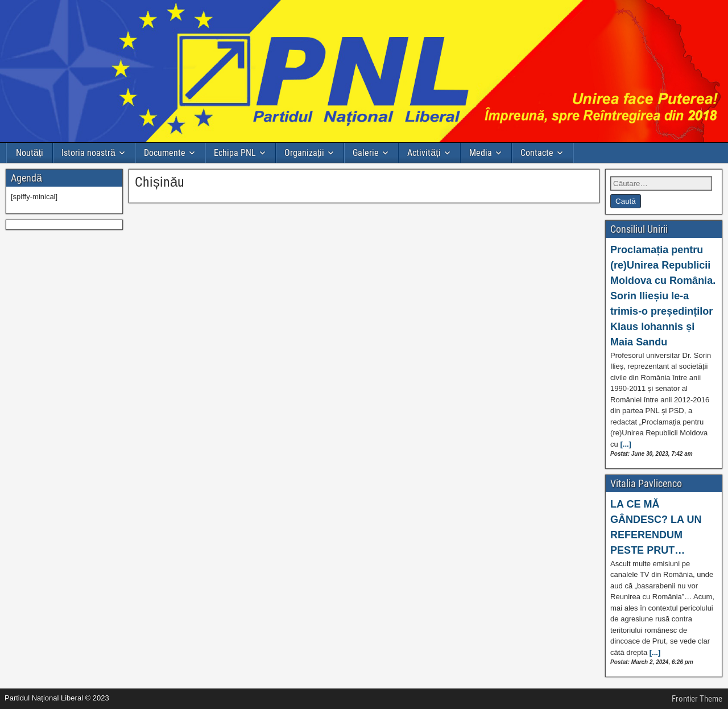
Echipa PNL (235, 153)
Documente (165, 153)
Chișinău (160, 182)
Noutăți (30, 153)
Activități (424, 153)
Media (481, 153)
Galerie (366, 153)
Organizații (304, 153)
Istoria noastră (88, 153)
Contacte (537, 153)
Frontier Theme (697, 699)
